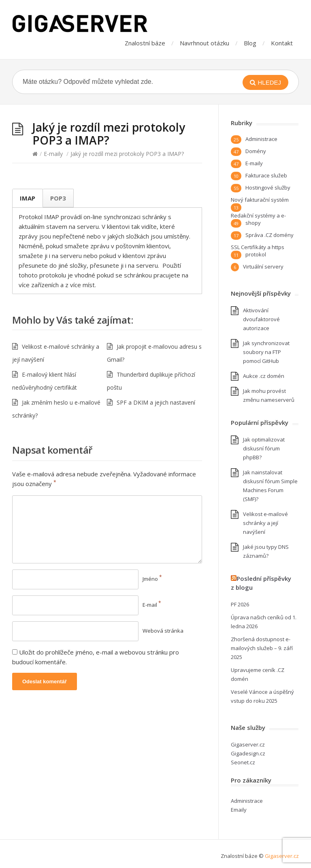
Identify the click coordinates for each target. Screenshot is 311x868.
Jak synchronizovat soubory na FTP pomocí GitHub (266, 352)
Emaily (239, 810)
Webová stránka (163, 631)
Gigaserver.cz (248, 744)
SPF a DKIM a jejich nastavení (156, 402)
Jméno (152, 579)
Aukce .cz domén (264, 376)
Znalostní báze (145, 43)
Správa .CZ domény (269, 235)
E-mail (152, 605)
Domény (256, 151)
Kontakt (282, 43)
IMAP (28, 198)
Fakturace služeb (266, 175)
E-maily (53, 154)
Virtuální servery (263, 267)
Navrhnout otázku (204, 43)
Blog (250, 43)
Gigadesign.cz (248, 753)
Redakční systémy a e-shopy (258, 219)
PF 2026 (240, 604)
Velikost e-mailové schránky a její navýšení (265, 523)
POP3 (58, 198)
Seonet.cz (243, 762)
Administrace (261, 139)
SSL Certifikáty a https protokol (258, 251)
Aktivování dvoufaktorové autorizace (261, 319)
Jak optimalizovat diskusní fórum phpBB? (264, 448)
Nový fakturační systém (260, 200)
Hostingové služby (268, 188)
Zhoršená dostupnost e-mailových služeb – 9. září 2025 (262, 648)
